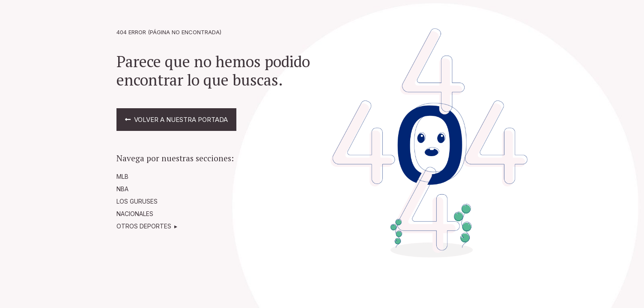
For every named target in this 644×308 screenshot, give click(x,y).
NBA (122, 189)
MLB (122, 176)
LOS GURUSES (137, 201)
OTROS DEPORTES (144, 226)
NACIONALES (135, 214)
